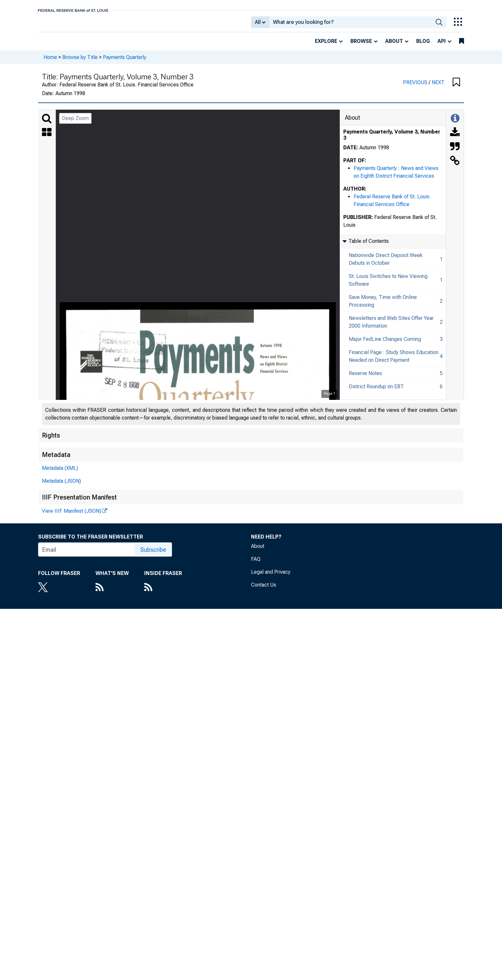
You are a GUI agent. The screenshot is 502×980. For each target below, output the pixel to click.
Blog (423, 46)
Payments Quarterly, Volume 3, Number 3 (392, 139)
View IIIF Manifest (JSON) (71, 515)
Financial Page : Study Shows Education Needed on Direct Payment (394, 361)
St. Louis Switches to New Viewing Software (388, 285)
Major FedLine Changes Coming (385, 344)
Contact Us (264, 589)
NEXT (438, 87)
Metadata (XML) (60, 473)
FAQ (256, 564)
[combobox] (351, 25)
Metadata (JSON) (61, 485)
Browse (361, 46)
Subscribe (153, 554)
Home (50, 61)
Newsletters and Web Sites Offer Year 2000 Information (391, 327)
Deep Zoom (75, 123)
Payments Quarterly (125, 61)
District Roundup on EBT (376, 391)
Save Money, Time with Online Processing (383, 306)
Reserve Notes (365, 378)
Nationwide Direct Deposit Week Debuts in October (386, 264)
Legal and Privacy (271, 576)
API (442, 46)
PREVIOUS (416, 87)
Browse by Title (80, 61)
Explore (326, 46)
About (394, 46)
